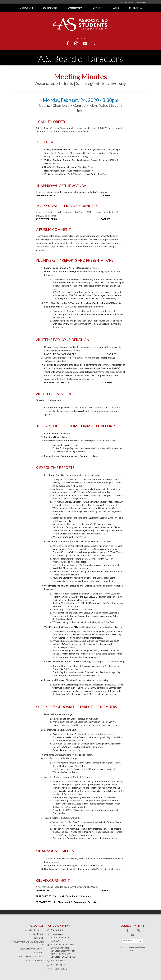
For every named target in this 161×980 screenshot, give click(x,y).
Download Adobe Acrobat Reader (133, 947)
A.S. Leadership (36, 934)
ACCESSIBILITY (142, 2)
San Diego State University (31, 956)
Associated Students (34, 930)
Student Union (50, 8)
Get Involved (26, 8)
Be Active (98, 8)
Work (116, 8)
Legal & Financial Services (32, 949)
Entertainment (75, 8)
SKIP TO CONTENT (128, 2)
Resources (39, 952)
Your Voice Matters (35, 960)
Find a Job (39, 938)
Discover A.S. (136, 8)
